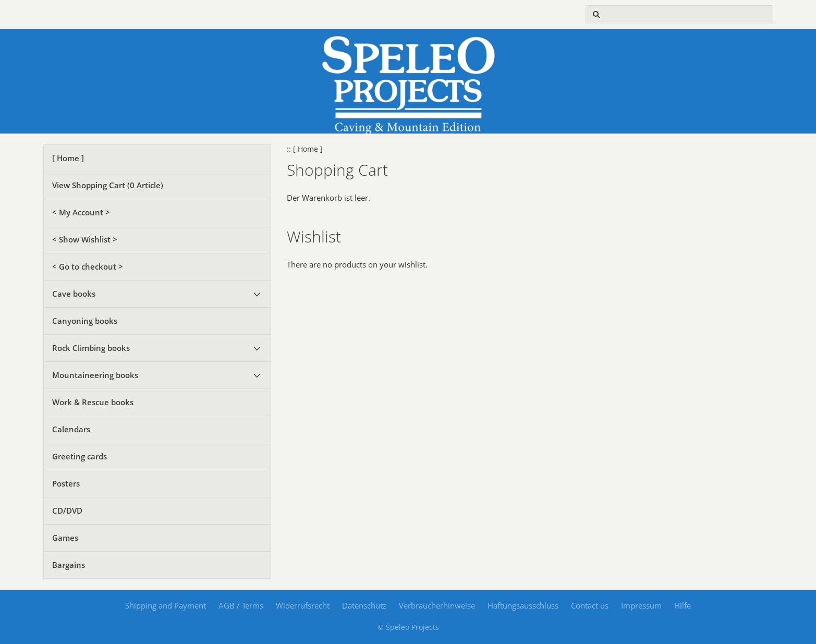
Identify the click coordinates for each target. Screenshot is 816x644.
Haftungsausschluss (523, 605)
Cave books (74, 294)
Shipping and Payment (166, 605)
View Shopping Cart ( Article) (108, 185)
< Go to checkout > (88, 266)
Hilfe (683, 605)
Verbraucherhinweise (437, 605)
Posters (66, 483)
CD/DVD (67, 511)
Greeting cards (80, 456)
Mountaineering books (95, 375)
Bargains (69, 565)
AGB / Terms (241, 605)
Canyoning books (85, 321)
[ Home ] (68, 158)
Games (65, 538)
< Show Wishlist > (85, 239)
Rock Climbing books (91, 348)
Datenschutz (364, 605)
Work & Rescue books (93, 402)
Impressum (641, 605)
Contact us (590, 605)
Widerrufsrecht (303, 605)
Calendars (71, 429)
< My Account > (81, 212)
